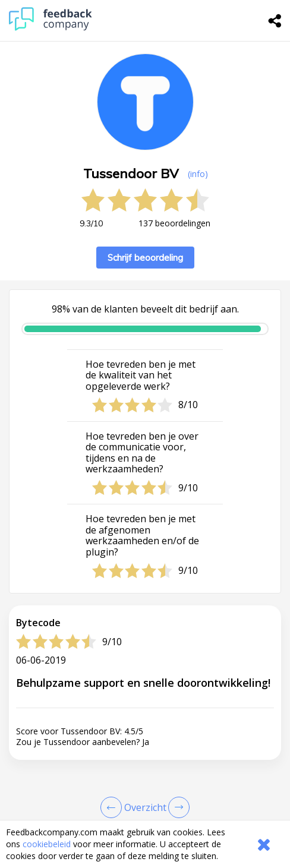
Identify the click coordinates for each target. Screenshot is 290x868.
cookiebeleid (47, 844)
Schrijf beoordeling (145, 258)
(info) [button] (198, 174)
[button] (145, 812)
